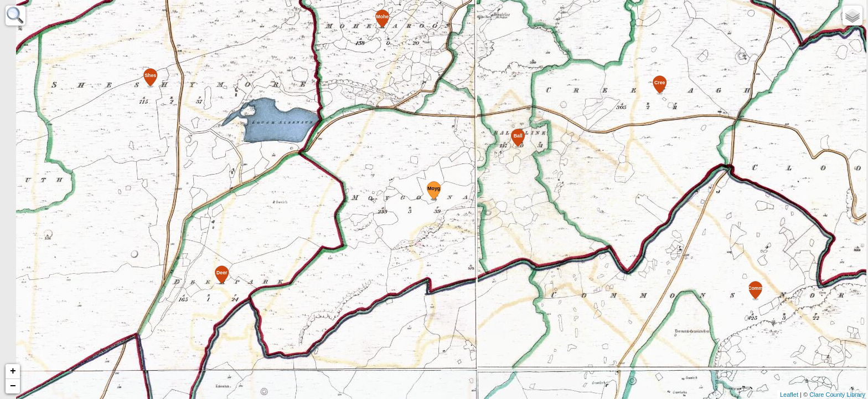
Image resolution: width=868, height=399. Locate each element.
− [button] (13, 386)
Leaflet (789, 395)
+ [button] (13, 371)
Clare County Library (837, 395)
